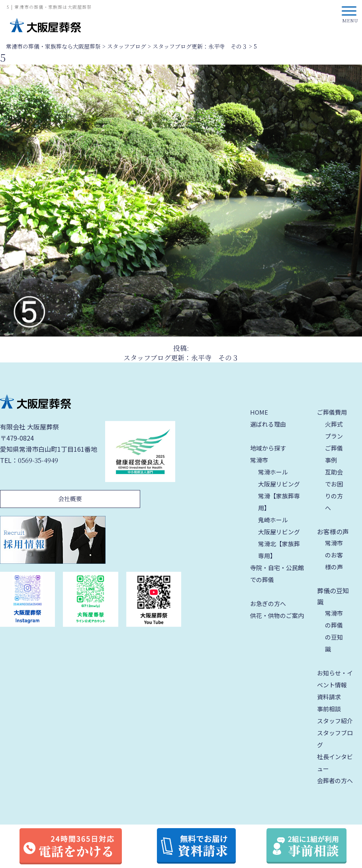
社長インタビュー (335, 763)
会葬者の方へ (335, 780)
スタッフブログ (335, 739)
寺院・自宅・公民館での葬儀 (277, 574)
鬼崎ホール (273, 520)
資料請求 (329, 697)
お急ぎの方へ (268, 603)
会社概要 (70, 499)
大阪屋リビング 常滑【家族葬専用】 (279, 496)
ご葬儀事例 (334, 454)
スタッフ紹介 (335, 721)
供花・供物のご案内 (277, 615)
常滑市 (259, 460)
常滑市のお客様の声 (334, 555)
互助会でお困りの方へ (334, 490)
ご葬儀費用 (332, 412)
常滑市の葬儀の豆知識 (334, 631)
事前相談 (329, 709)
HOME (259, 412)
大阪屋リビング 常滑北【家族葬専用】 (279, 544)
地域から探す (268, 448)
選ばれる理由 (268, 424)
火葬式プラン (334, 430)
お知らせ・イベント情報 (335, 679)
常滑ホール (273, 472)
